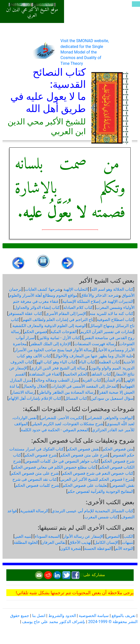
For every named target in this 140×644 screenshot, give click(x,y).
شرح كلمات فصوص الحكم (37, 485)
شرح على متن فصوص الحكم (84, 455)
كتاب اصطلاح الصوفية (115, 320)
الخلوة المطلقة (26, 542)
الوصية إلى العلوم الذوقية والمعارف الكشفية (49, 326)
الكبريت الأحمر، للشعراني (62, 418)
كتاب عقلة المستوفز (25, 314)
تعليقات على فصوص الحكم (85, 485)
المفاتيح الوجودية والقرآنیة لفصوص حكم (100, 491)
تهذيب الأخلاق (80, 542)
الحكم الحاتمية (76, 374)
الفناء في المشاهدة (45, 374)
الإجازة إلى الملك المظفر (50, 344)
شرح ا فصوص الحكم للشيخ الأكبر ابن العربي (97, 479)
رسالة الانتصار (23, 392)
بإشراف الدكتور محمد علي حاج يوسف (54, 622)
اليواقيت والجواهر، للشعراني (110, 418)
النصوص (113, 536)
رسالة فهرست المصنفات (95, 344)
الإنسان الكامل (106, 542)
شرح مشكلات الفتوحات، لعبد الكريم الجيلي (67, 424)
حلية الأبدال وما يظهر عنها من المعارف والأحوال (94, 356)
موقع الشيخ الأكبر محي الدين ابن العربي (32, 12)
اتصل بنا (39, 616)
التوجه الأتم (124, 548)
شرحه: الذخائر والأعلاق (100, 295)
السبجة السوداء (47, 536)
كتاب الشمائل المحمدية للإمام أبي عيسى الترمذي (93, 511)
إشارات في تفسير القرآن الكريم (107, 332)
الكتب (128, 536)
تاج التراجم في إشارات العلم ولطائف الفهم (58, 320)
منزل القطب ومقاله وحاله (57, 380)
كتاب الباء (87, 362)
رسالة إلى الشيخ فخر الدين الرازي (59, 368)
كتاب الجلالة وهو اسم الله (112, 289)
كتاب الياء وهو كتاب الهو (56, 362)
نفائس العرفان (53, 542)
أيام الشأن (113, 380)
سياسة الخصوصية (94, 616)
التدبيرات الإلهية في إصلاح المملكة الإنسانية (98, 301)
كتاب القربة (92, 380)
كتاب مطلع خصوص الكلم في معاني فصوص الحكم (54, 467)
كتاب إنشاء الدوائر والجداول (37, 307)
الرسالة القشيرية (34, 511)
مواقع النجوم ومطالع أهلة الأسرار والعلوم (43, 295)
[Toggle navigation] (136, 4)
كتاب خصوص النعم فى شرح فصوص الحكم (98, 473)
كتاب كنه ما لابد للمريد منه (112, 314)
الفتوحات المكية (64, 332)
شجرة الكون (71, 548)
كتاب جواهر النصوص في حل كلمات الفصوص (62, 461)
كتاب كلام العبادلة (78, 307)
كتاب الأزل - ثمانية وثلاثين (59, 338)
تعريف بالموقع (124, 616)
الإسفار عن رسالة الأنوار (83, 536)
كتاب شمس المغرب (101, 517)
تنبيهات (128, 542)
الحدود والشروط (62, 616)
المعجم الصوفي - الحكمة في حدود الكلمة (55, 430)
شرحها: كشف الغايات (43, 289)
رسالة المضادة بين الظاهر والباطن (67, 392)
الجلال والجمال (35, 386)
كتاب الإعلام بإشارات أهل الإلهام (35, 398)
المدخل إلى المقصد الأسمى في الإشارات (84, 386)
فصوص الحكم (36, 332)
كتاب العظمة (109, 362)
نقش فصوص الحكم (83, 449)
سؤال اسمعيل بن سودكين (112, 398)
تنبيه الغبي (23, 536)
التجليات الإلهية (76, 289)
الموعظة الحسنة (98, 548)
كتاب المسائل (76, 398)
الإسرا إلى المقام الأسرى (66, 314)
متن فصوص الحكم (118, 449)
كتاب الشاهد (101, 374)
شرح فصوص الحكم (41, 455)
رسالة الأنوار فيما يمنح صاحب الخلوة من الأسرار (54, 350)
